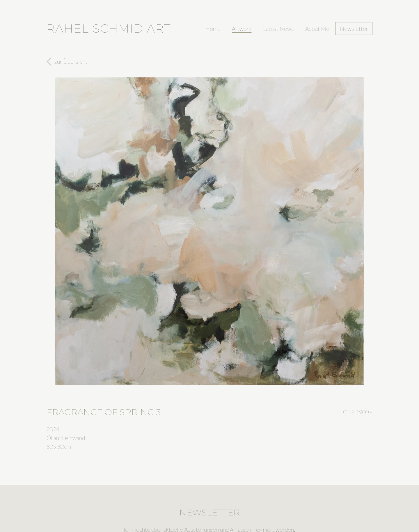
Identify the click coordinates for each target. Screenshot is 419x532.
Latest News (278, 29)
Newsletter (354, 29)
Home (213, 29)
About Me (317, 29)
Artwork (242, 29)
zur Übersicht (71, 62)
